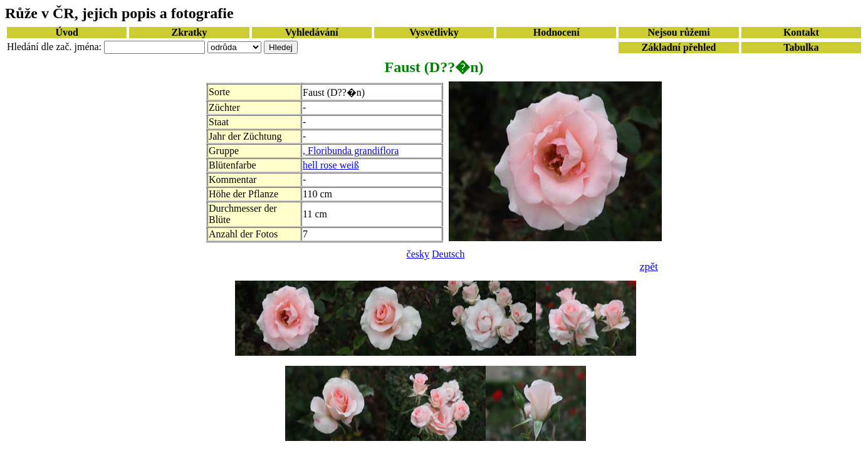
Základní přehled (679, 47)
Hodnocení (557, 32)
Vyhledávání (312, 32)
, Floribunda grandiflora (351, 151)
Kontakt (801, 32)
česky (418, 254)
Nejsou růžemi (679, 32)
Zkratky (189, 32)
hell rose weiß (331, 165)
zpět (649, 266)
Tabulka (801, 47)
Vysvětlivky (434, 32)
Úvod (66, 32)
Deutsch (448, 254)
